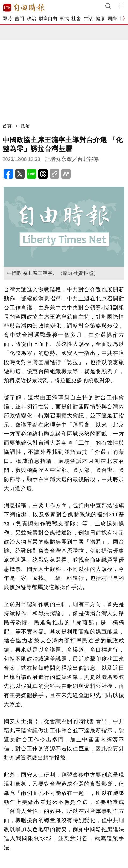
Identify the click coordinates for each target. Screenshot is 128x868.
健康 (100, 19)
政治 (31, 19)
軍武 (64, 19)
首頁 (7, 126)
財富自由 (48, 19)
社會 (76, 19)
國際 (112, 19)
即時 (7, 19)
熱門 (19, 19)
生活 (88, 19)
